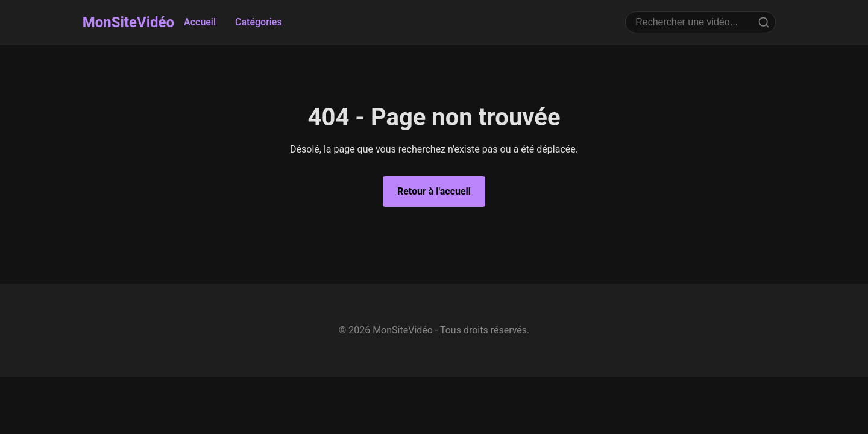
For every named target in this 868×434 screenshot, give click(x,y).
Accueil (200, 22)
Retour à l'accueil (434, 191)
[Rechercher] (764, 22)
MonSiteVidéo (128, 22)
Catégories (259, 22)
